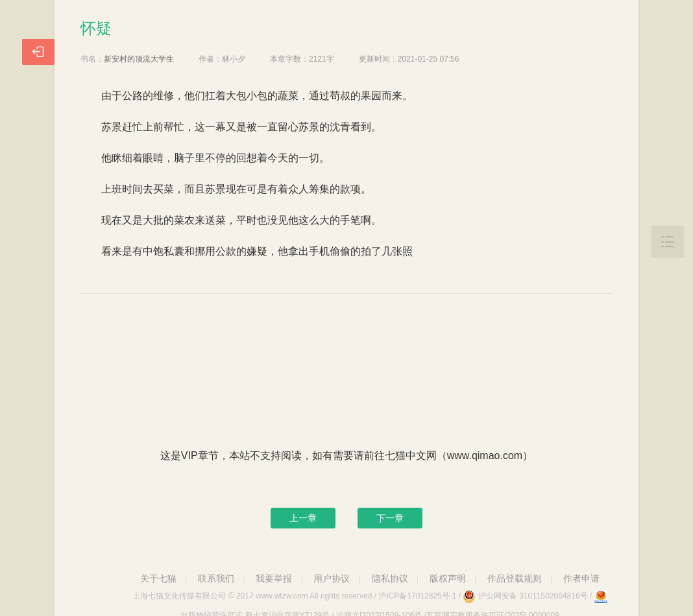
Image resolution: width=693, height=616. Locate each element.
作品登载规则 (515, 578)
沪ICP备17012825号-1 (417, 596)
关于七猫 (158, 578)
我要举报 (274, 578)
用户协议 (332, 578)
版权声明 (448, 578)
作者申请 (581, 578)
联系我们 (216, 578)
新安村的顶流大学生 (139, 59)
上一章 (303, 518)
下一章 (390, 518)
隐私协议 (390, 578)
